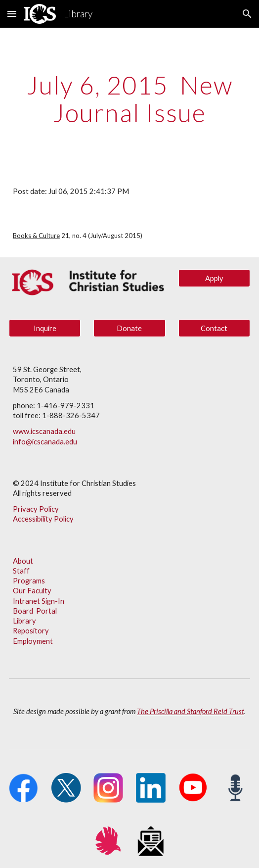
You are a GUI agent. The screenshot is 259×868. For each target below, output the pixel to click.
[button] (12, 14)
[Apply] (215, 278)
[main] (129, 99)
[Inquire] (45, 328)
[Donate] (129, 328)
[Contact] (215, 328)
